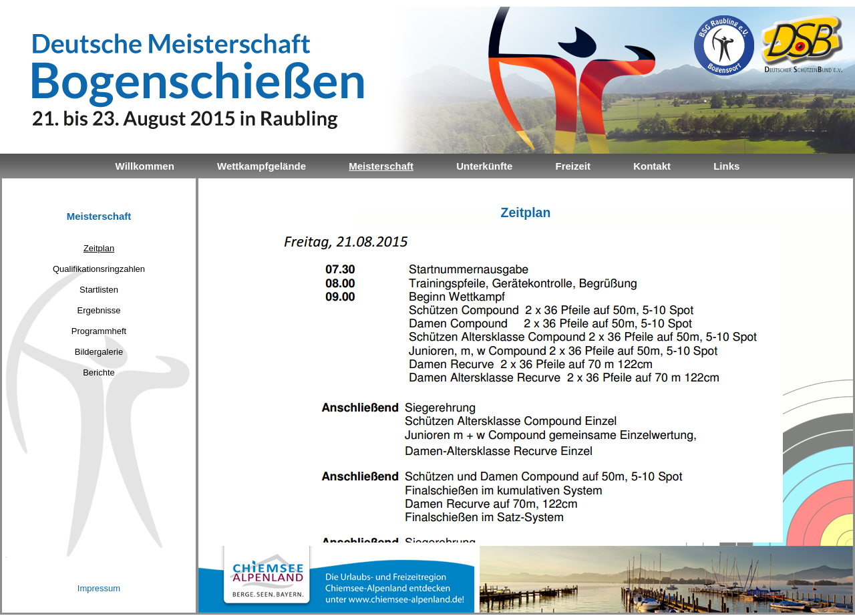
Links (726, 166)
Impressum (99, 588)
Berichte (99, 372)
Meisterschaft (381, 166)
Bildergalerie (99, 352)
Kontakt (652, 166)
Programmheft (99, 331)
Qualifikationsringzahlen (99, 269)
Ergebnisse (99, 310)
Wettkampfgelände (262, 166)
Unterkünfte (484, 166)
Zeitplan (99, 248)
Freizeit (573, 166)
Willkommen (145, 166)
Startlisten (99, 290)
